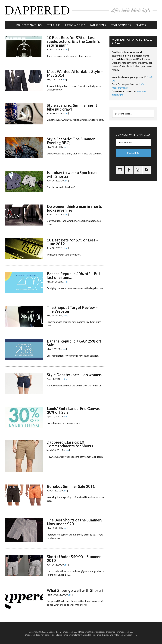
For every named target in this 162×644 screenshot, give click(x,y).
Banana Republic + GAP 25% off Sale (74, 343)
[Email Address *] (133, 142)
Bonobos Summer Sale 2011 (71, 486)
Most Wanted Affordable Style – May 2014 (75, 73)
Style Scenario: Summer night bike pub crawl (72, 107)
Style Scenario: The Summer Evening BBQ (71, 140)
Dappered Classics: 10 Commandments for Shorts (70, 444)
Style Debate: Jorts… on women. (74, 374)
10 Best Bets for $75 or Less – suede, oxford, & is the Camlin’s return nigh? (73, 41)
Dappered (81, 10)
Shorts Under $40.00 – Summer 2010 (74, 558)
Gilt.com (128, 634)
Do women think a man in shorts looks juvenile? (74, 208)
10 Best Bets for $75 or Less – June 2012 (73, 242)
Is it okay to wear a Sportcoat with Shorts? (72, 174)
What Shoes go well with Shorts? (75, 590)
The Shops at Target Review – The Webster (72, 309)
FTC (135, 634)
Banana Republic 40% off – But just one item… (73, 275)
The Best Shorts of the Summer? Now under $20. (75, 522)
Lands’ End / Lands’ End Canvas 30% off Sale (73, 410)
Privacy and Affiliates (112, 634)
